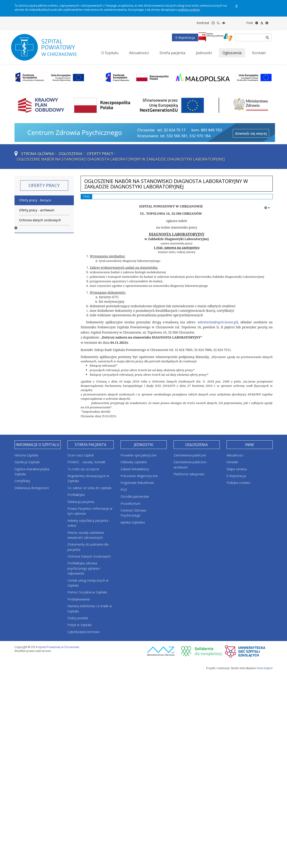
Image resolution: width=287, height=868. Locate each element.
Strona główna (38, 154)
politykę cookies (189, 10)
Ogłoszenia (71, 154)
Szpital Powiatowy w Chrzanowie (59, 647)
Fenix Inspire (265, 668)
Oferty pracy (100, 154)
